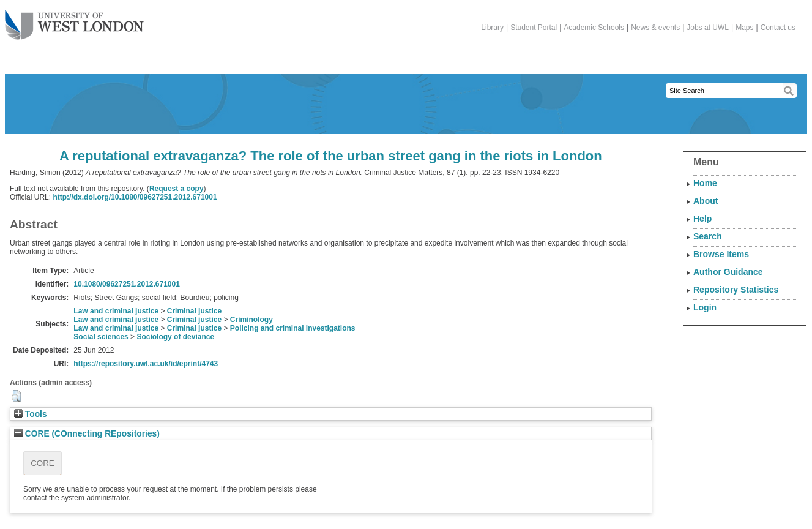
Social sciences (101, 337)
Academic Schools (594, 28)
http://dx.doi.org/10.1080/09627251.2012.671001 (135, 197)
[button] (16, 396)
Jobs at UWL (708, 28)
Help (702, 219)
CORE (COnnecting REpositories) (87, 434)
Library (492, 28)
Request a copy (177, 189)
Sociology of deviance (175, 337)
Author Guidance (728, 272)
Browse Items (721, 254)
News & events (655, 28)
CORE (43, 463)
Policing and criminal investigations (293, 328)
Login (705, 307)
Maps (744, 28)
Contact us (778, 28)
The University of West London (74, 20)
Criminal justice (194, 311)
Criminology (251, 320)
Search (708, 236)
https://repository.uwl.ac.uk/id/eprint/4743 (146, 364)
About (706, 201)
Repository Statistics (736, 290)
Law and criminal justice (116, 311)
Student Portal (534, 28)
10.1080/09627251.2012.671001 (127, 284)
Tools (31, 414)
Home (705, 183)
